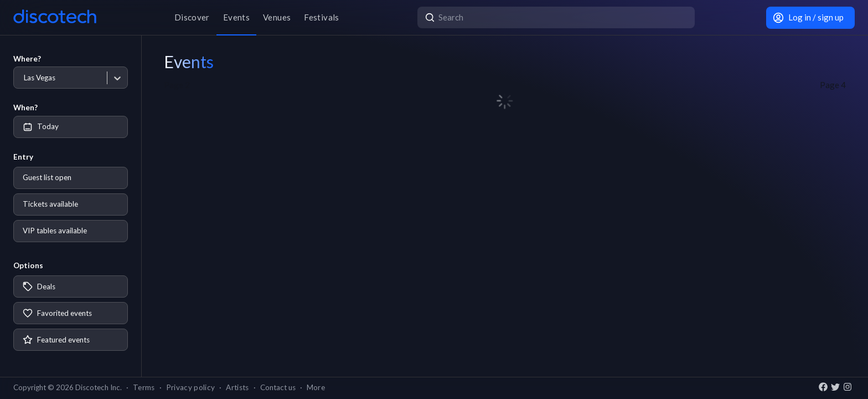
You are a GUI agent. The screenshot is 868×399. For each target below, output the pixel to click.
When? (25, 108)
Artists (237, 387)
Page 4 (833, 85)
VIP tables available (55, 231)
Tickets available (50, 204)
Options (28, 265)
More (316, 387)
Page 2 (177, 85)
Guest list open (47, 177)
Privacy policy (191, 387)
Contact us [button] (278, 387)
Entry (23, 157)
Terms (144, 387)
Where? (27, 59)
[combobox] (24, 78)
